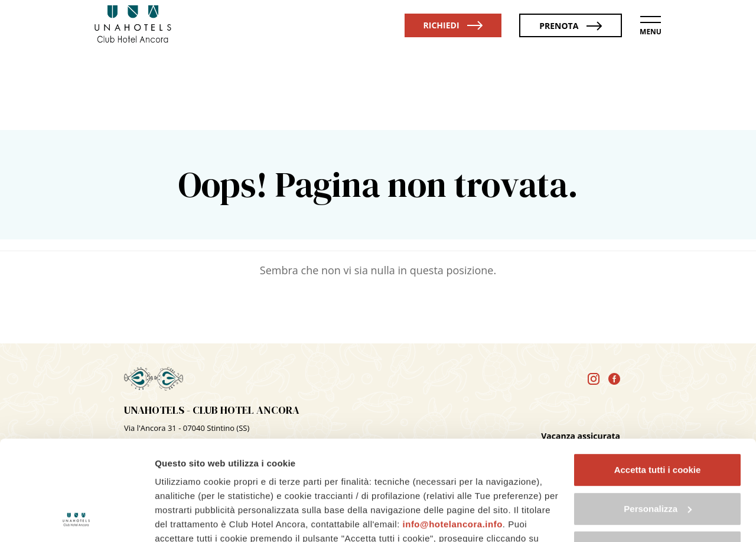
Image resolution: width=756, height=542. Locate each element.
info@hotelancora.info (453, 431)
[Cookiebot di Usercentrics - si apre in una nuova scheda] (76, 519)
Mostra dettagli (187, 519)
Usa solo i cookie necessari (657, 454)
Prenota (571, 26)
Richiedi (453, 25)
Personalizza (658, 415)
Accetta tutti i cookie (658, 376)
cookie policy (233, 487)
